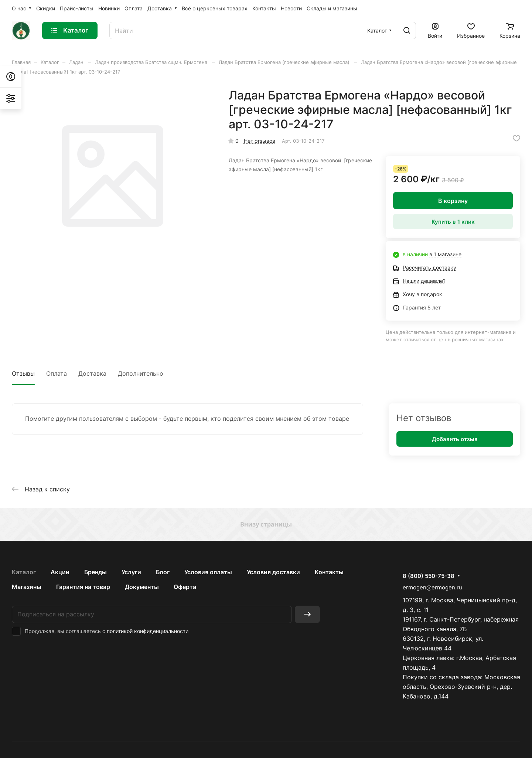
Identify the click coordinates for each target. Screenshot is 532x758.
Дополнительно (141, 373)
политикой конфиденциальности (148, 631)
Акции (60, 572)
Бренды (96, 572)
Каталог (24, 572)
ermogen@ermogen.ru (432, 587)
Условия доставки (273, 572)
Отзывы (23, 373)
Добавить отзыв (455, 439)
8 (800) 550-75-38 (429, 576)
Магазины (27, 587)
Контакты (329, 572)
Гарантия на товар (83, 587)
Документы (142, 587)
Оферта (185, 587)
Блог (163, 572)
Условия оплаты (208, 572)
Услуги (131, 572)
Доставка (92, 373)
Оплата (57, 373)
